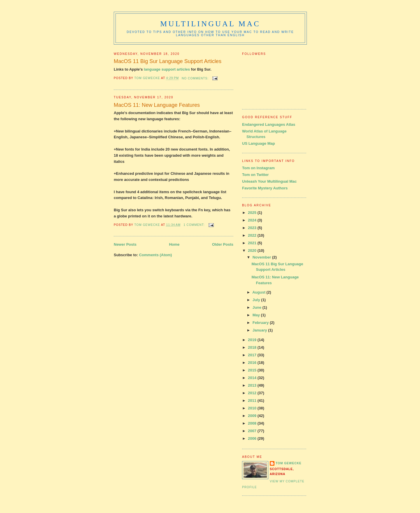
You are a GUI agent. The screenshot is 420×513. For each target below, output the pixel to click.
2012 (253, 393)
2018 (253, 347)
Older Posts (223, 244)
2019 (253, 340)
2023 (253, 228)
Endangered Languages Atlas (269, 124)
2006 (253, 438)
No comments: (196, 78)
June (258, 307)
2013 (253, 385)
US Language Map (259, 143)
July (257, 300)
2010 (253, 408)
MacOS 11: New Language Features (157, 105)
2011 (253, 401)
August (259, 292)
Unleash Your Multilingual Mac (269, 181)
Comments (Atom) (156, 255)
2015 (253, 370)
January (260, 330)
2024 (253, 220)
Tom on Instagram (258, 168)
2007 (253, 431)
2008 (253, 423)
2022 (253, 235)
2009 (253, 416)
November (262, 257)
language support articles (167, 69)
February (261, 323)
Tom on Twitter (255, 175)
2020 (253, 251)
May (257, 315)
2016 (253, 363)
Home (174, 244)
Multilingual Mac (210, 24)
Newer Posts (125, 244)
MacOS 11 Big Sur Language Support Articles (168, 61)
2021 (253, 243)
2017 (253, 355)
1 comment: (195, 225)
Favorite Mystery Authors (265, 188)
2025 (253, 213)
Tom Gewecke (289, 463)
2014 (253, 378)
